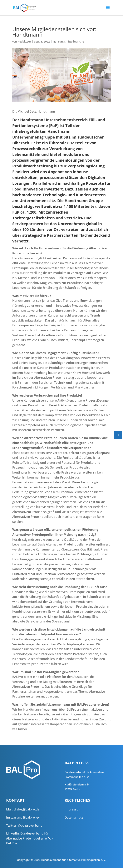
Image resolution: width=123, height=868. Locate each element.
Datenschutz (74, 817)
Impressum (73, 809)
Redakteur (24, 41)
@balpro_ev (31, 817)
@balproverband (30, 825)
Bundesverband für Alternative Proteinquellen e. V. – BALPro (30, 838)
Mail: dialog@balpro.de (23, 809)
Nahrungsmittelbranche (68, 41)
